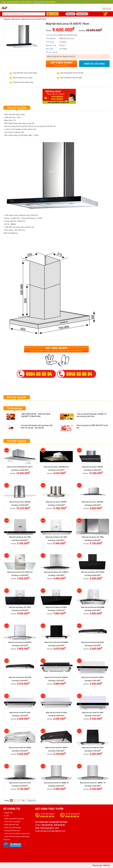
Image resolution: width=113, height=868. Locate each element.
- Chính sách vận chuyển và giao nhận (17, 834)
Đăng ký (70, 14)
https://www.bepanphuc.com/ (47, 828)
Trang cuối (31, 800)
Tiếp (23, 800)
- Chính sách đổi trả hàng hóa (14, 819)
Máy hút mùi (16, 19)
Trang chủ (7, 19)
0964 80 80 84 (47, 816)
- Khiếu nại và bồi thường (12, 828)
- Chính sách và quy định (12, 822)
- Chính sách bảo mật (11, 825)
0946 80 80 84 (72, 816)
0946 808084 (57, 99)
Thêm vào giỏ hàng (94, 64)
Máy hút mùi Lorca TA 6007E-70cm (34, 19)
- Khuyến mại (8, 813)
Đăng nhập (82, 14)
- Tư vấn (6, 816)
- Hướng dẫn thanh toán (12, 831)
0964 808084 (57, 97)
